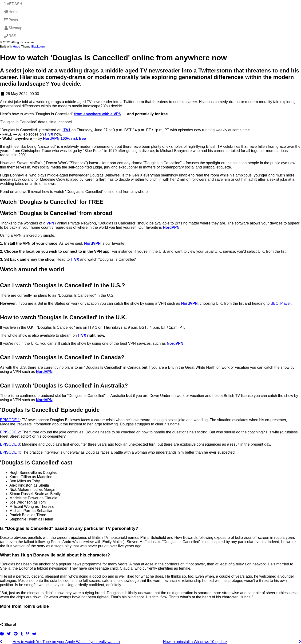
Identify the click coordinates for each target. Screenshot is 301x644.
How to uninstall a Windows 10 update (195, 642)
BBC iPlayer (281, 303)
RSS (10, 36)
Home (11, 12)
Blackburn (38, 46)
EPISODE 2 (10, 432)
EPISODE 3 (10, 444)
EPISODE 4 (10, 452)
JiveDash (13, 4)
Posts (11, 20)
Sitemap (13, 28)
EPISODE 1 (10, 420)
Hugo (17, 46)
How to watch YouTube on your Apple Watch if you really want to (66, 642)
